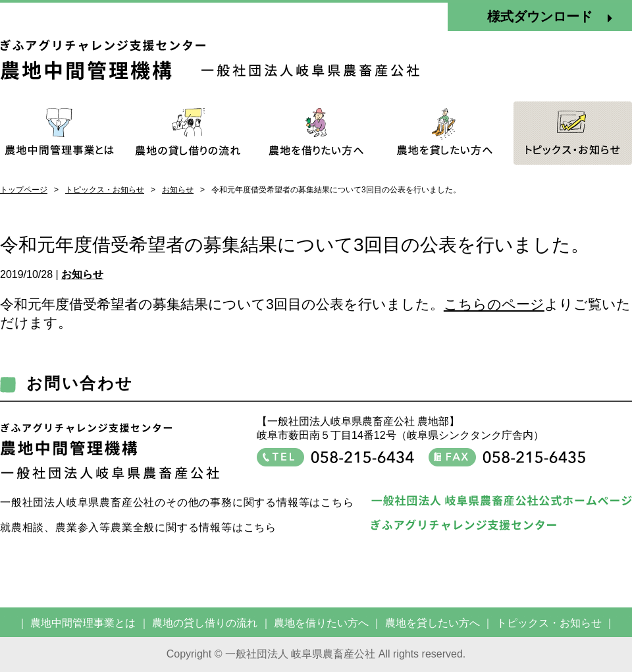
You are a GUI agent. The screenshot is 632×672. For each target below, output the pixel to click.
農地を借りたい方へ (321, 623)
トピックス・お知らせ (105, 190)
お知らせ (178, 190)
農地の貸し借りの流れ (205, 623)
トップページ (24, 190)
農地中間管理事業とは (83, 623)
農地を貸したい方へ (433, 623)
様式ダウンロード (550, 17)
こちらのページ (494, 304)
